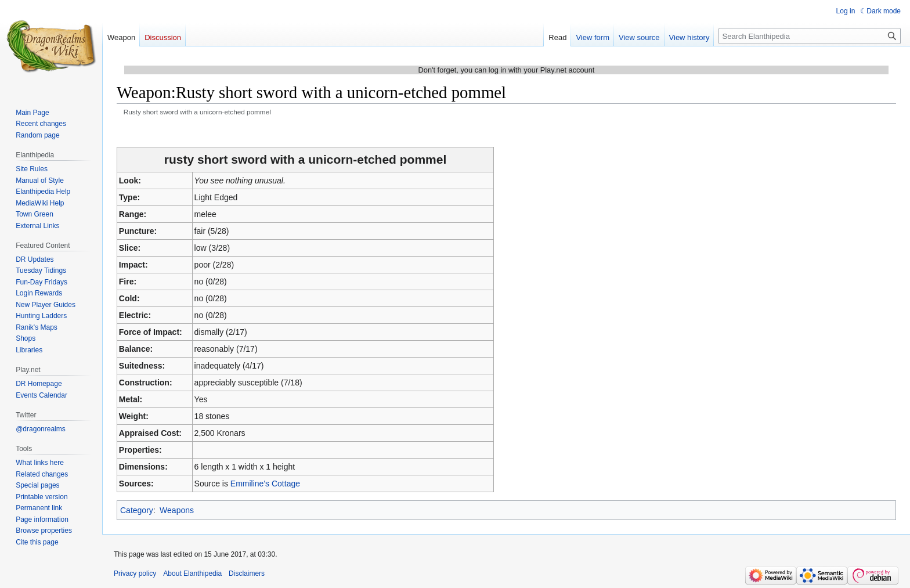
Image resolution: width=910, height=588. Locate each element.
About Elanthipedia (192, 573)
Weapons (177, 510)
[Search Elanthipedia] (810, 36)
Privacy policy (135, 573)
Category (137, 510)
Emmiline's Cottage (265, 484)
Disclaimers (247, 573)
